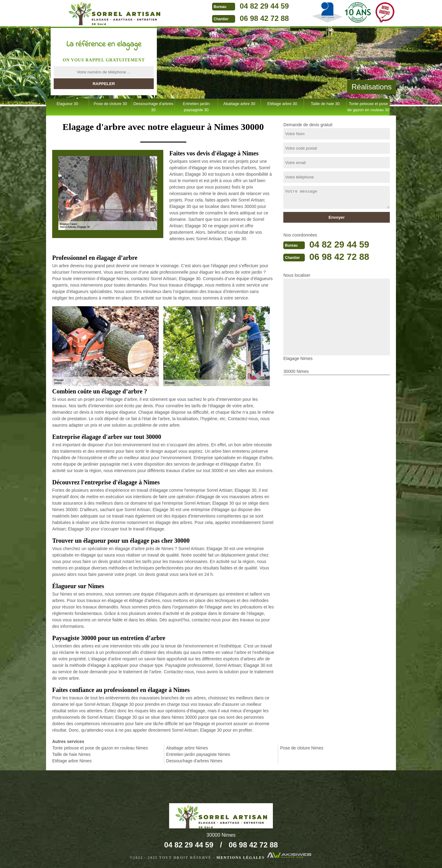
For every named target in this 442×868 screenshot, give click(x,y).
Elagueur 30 (67, 104)
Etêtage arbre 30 (282, 104)
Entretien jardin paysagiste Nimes (198, 754)
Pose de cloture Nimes (302, 748)
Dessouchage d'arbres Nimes (194, 761)
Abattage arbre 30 (239, 104)
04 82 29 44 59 (255, 6)
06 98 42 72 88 (255, 18)
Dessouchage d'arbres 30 (153, 107)
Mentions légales (240, 858)
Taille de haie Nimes (71, 754)
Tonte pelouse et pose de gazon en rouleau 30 (368, 107)
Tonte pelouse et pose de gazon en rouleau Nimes (100, 748)
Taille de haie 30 (325, 104)
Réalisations (372, 87)
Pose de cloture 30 (110, 104)
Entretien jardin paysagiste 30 (196, 107)
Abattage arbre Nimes (187, 748)
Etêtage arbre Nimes (72, 761)
